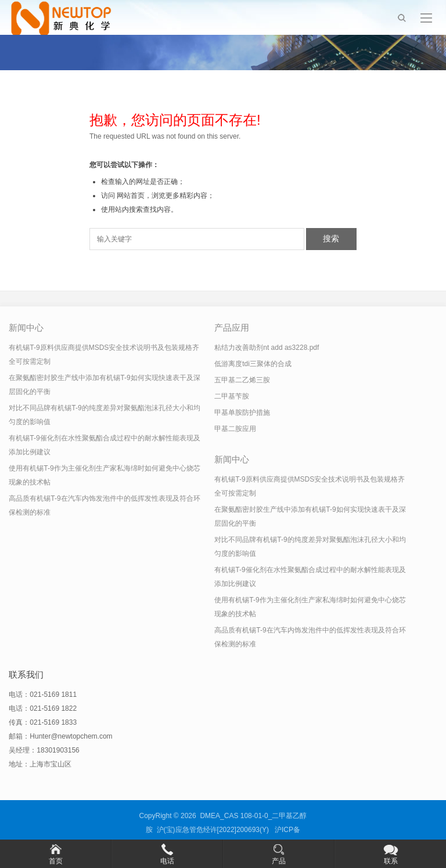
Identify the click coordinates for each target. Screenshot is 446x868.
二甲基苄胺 (232, 396)
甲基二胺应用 (235, 429)
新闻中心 (26, 328)
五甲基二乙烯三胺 (242, 380)
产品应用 (232, 328)
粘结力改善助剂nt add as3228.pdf (267, 348)
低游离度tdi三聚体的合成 (253, 364)
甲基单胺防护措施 (242, 413)
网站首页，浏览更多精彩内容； (166, 196)
